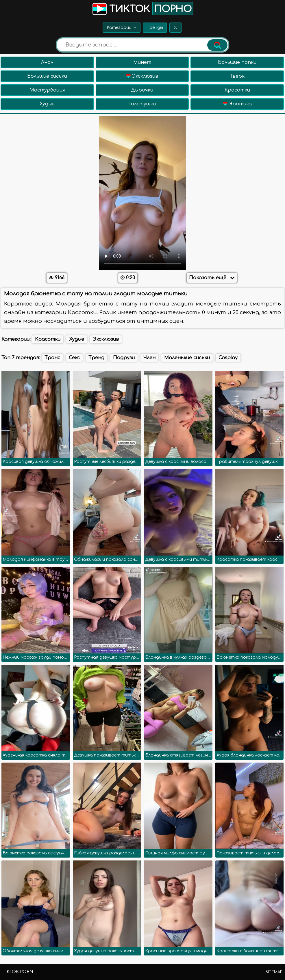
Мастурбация (47, 90)
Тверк (237, 76)
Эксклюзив (142, 76)
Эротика (237, 104)
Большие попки (237, 62)
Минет (142, 62)
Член (149, 358)
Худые (47, 104)
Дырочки (142, 90)
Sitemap (274, 972)
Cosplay (228, 358)
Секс (74, 358)
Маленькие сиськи (187, 358)
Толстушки (142, 104)
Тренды (155, 28)
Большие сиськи (47, 76)
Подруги (124, 358)
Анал (47, 62)
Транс (52, 358)
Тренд (96, 358)
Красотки (237, 90)
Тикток (142, 9)
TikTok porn (18, 972)
